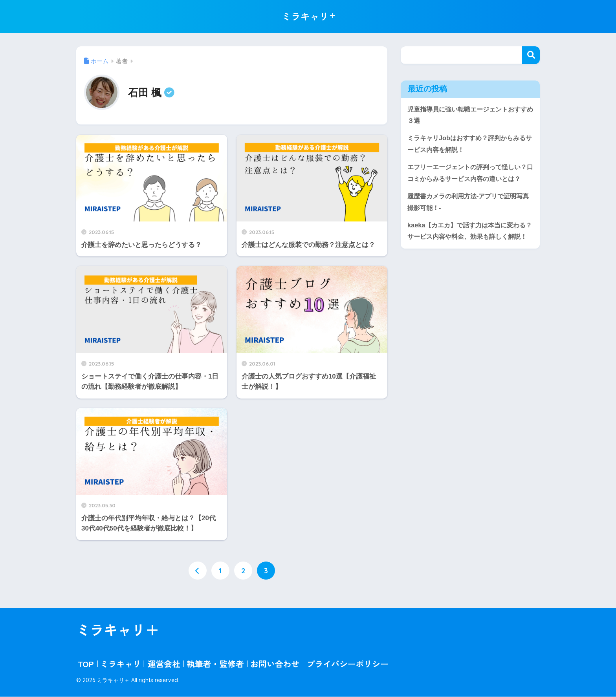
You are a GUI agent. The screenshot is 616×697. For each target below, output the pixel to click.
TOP (86, 664)
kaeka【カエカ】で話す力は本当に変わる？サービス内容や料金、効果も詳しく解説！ (467, 252)
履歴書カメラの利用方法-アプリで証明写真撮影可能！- (469, 216)
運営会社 (164, 664)
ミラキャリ (121, 664)
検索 (531, 55)
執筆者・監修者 (215, 664)
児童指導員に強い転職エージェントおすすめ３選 (467, 115)
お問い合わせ (275, 664)
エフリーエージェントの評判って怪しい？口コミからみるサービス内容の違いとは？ (467, 180)
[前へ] (198, 571)
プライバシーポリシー (348, 664)
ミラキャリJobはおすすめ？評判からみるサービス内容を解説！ (470, 145)
